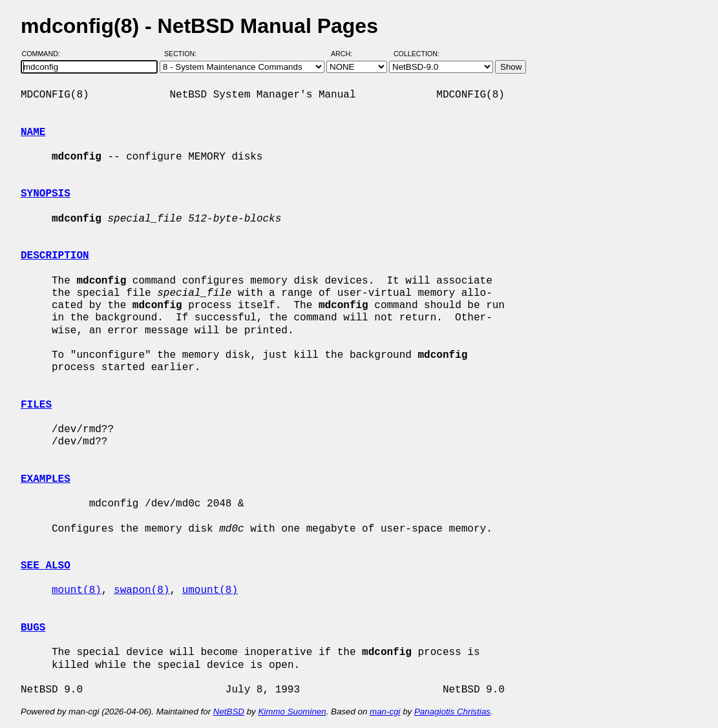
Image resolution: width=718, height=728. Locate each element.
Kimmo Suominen (292, 712)
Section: (183, 54)
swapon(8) (142, 590)
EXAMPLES (46, 479)
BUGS (33, 628)
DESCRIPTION (55, 256)
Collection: (417, 54)
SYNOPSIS (46, 194)
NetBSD (229, 712)
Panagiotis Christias (452, 712)
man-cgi (385, 712)
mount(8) (77, 590)
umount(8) (210, 590)
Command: (45, 54)
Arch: (347, 54)
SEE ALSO (46, 566)
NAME (33, 132)
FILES (36, 405)
